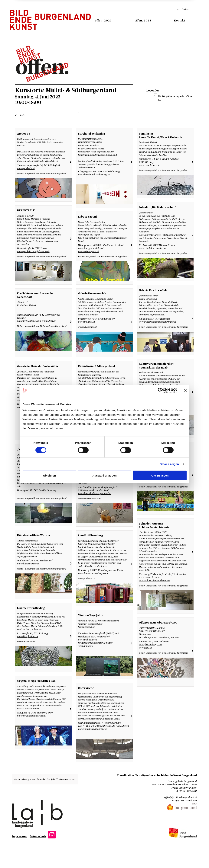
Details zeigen (169, 464)
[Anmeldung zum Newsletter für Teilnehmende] (45, 779)
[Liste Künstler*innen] (16, 115)
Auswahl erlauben (104, 475)
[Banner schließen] (185, 391)
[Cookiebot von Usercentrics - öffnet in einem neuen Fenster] (160, 391)
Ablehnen (49, 475)
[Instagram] (52, 835)
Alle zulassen (160, 475)
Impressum (20, 837)
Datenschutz (38, 837)
